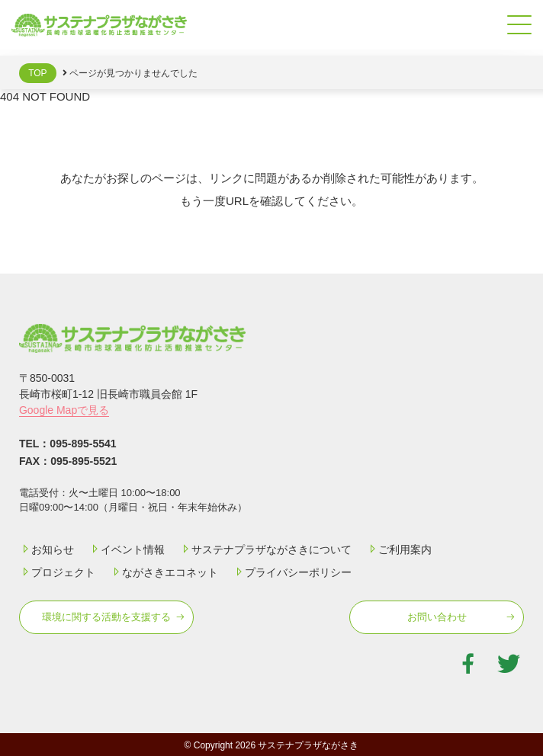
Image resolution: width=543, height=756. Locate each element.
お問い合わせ (437, 617)
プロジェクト (57, 572)
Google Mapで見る (64, 410)
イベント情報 (127, 549)
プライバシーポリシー (292, 572)
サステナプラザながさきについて (265, 549)
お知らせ (47, 549)
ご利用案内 (399, 549)
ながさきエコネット (164, 572)
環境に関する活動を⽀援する (106, 617)
